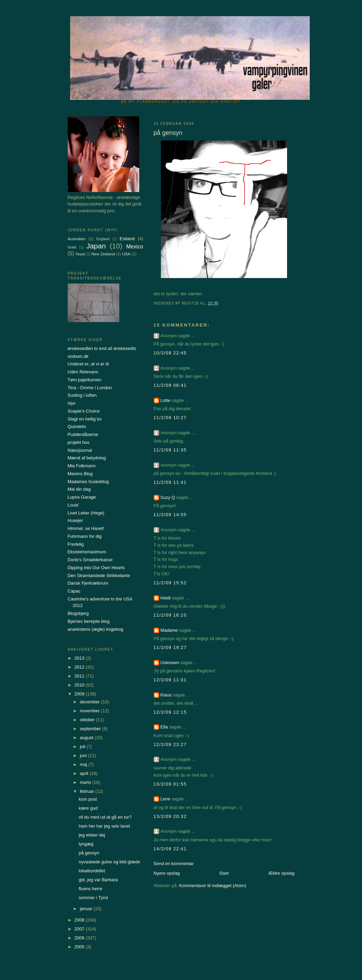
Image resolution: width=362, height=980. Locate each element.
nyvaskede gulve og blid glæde (109, 862)
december (90, 702)
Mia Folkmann (82, 466)
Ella (164, 727)
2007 (80, 929)
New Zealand (103, 254)
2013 (80, 658)
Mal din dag (79, 489)
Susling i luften (82, 395)
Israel (72, 247)
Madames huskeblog (88, 482)
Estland (127, 239)
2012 (80, 667)
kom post (88, 799)
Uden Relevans (83, 372)
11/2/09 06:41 (170, 385)
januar (87, 909)
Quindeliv (77, 427)
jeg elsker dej (92, 835)
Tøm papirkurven (85, 380)
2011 (80, 676)
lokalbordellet (92, 871)
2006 (80, 938)
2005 (80, 947)
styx (72, 403)
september (91, 729)
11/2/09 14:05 (170, 515)
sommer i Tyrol (93, 898)
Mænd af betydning (87, 458)
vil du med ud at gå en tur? (105, 817)
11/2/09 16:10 (170, 615)
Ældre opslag (281, 873)
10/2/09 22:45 (170, 353)
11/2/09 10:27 (170, 418)
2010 (80, 685)
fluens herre (91, 889)
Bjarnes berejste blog (89, 621)
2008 (80, 920)
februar (87, 791)
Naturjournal (80, 450)
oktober (88, 720)
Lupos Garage (82, 497)
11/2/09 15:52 (170, 583)
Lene (166, 799)
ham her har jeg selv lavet (104, 826)
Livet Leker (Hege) (86, 513)
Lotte (166, 400)
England (103, 239)
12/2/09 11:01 (170, 680)
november (90, 711)
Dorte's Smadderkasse (90, 560)
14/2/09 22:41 (170, 849)
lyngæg (86, 844)
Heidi (166, 598)
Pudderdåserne (83, 434)
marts (86, 782)
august (87, 738)
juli (83, 747)
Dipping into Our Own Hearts (96, 568)
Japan (96, 246)
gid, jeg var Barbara (98, 880)
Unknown (170, 663)
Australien (77, 239)
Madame (169, 630)
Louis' (74, 505)
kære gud (88, 808)
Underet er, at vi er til (88, 364)
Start (224, 873)
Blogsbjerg (78, 613)
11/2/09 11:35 (170, 450)
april (85, 773)
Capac (74, 591)
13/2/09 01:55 (170, 784)
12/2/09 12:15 (170, 712)
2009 (80, 694)
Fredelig (76, 544)
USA (126, 254)
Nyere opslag (167, 873)
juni (84, 755)
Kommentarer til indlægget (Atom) (213, 886)
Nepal (80, 254)
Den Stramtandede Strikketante (99, 576)
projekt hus (79, 442)
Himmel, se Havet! (86, 528)
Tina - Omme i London (90, 388)
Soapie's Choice (84, 411)
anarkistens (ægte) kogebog (96, 629)
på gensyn (89, 853)
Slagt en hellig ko (85, 419)
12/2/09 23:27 (170, 744)
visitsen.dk (78, 356)
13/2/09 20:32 (170, 816)
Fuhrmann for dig (85, 536)
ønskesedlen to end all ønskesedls (102, 348)
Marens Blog (80, 474)
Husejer (75, 520)
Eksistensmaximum (87, 552)
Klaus (166, 695)
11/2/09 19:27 (170, 647)
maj (84, 764)
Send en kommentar (174, 864)
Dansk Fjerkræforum (88, 583)
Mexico (135, 247)
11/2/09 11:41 (170, 482)
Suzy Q (168, 497)
